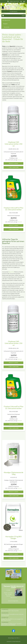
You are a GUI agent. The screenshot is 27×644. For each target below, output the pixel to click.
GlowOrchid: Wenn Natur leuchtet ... (10, 611)
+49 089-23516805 (15, 4)
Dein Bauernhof (6, 20)
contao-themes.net (16, 641)
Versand (20, 160)
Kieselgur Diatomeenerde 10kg (14, 473)
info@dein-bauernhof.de (14, 1)
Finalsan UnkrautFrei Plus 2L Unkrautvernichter (14, 209)
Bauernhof (11, 272)
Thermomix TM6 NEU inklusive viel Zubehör (14, 587)
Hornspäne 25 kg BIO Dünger (13, 537)
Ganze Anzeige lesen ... (14, 601)
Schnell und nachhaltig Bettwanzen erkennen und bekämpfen (12, 615)
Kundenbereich (14, 11)
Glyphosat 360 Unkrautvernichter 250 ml (13, 144)
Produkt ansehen (14, 163)
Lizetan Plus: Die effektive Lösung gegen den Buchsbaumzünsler (12, 620)
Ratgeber (5, 24)
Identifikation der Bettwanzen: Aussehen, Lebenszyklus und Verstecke (12, 624)
